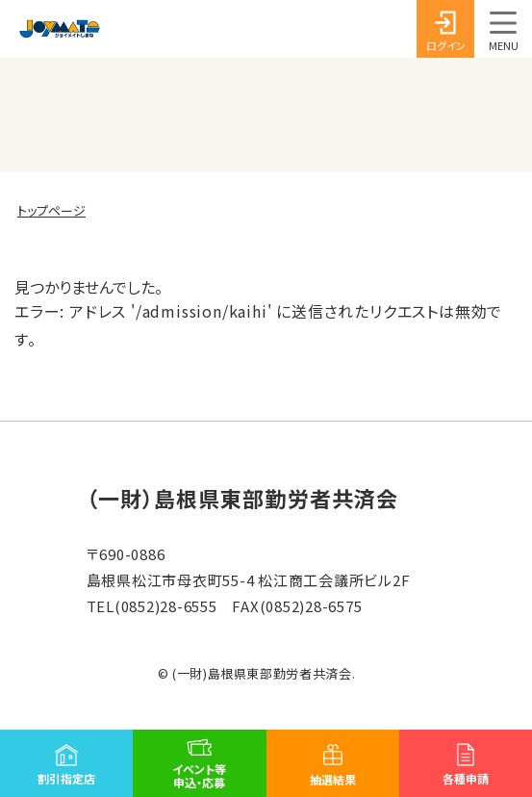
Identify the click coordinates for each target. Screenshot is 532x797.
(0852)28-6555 (166, 606)
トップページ (51, 211)
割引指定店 (66, 778)
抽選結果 (333, 779)
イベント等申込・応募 (199, 775)
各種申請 (466, 778)
